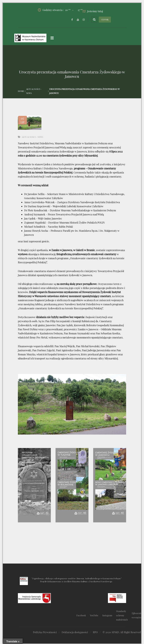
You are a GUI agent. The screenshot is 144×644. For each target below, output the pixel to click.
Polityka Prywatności (45, 632)
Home (21, 91)
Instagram (107, 615)
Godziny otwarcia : (54, 10)
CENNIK (105, 19)
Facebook (81, 615)
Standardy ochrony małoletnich (122, 615)
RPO (95, 632)
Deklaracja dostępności (75, 632)
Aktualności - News (34, 91)
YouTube (94, 615)
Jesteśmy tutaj (93, 11)
